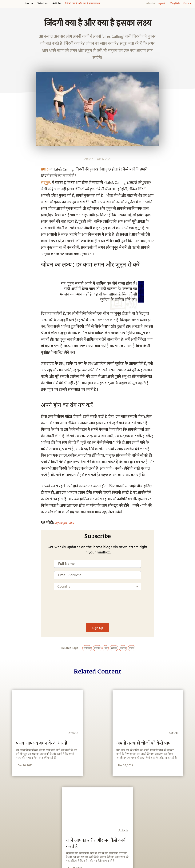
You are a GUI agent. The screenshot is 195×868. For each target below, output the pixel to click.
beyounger (61, 522)
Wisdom (43, 3)
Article (56, 3)
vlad (71, 522)
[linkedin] (7, 314)
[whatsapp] (8, 287)
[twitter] (7, 305)
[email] (7, 323)
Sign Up (97, 628)
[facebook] (7, 296)
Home (29, 3)
